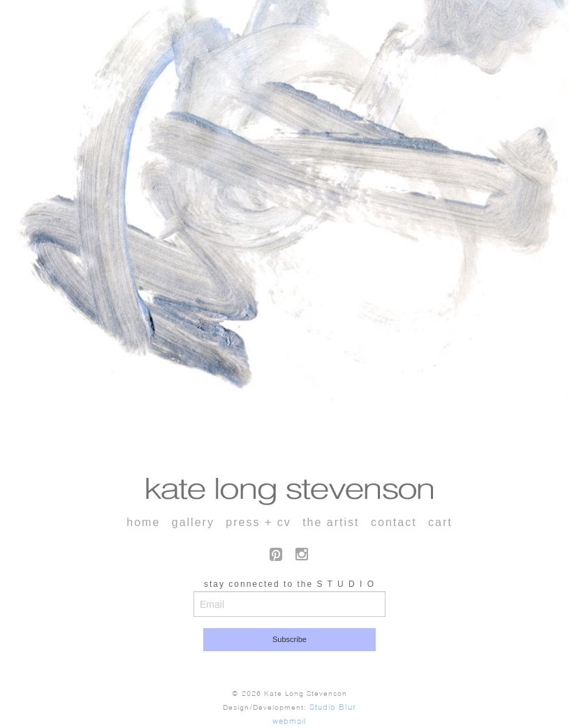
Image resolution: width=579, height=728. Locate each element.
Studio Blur (333, 707)
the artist (331, 522)
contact (394, 522)
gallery (193, 522)
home (143, 522)
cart (440, 522)
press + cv (258, 522)
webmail (289, 721)
